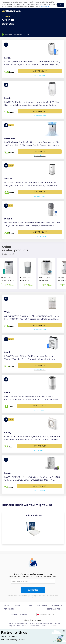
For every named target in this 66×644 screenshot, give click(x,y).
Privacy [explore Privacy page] (18, 605)
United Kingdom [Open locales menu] (46, 614)
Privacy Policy (45, 6)
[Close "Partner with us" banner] (64, 631)
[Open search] (62, 12)
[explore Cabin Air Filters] (33, 528)
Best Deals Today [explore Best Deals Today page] (54, 609)
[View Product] (33, 59)
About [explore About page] (7, 605)
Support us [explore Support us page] (57, 605)
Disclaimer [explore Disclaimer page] (42, 605)
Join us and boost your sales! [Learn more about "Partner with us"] (13, 640)
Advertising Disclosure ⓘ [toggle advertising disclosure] (19, 614)
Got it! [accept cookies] (61, 5)
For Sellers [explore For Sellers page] (9, 609)
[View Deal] (9, 273)
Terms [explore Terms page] (29, 605)
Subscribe (33, 590)
